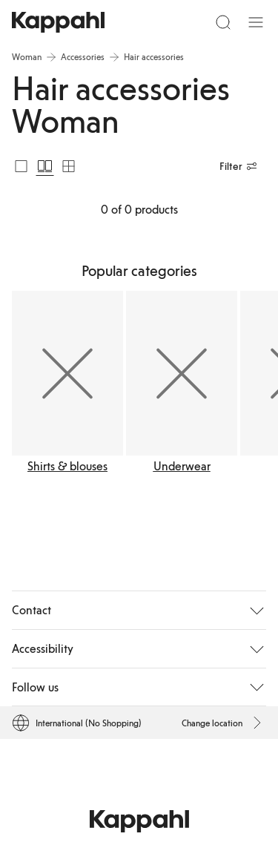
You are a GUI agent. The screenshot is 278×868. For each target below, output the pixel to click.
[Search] (223, 22)
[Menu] (256, 22)
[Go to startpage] (58, 22)
